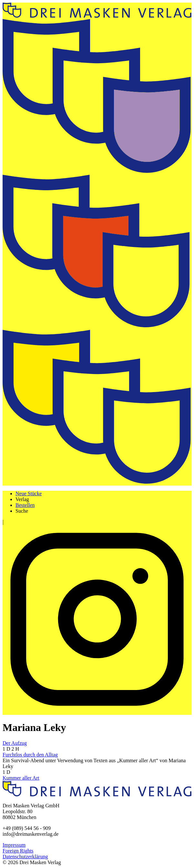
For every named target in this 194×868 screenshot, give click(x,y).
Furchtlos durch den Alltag (30, 755)
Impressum (14, 845)
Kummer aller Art (21, 778)
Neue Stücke (29, 493)
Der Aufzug (15, 743)
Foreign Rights (18, 851)
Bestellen (25, 505)
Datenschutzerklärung (25, 857)
